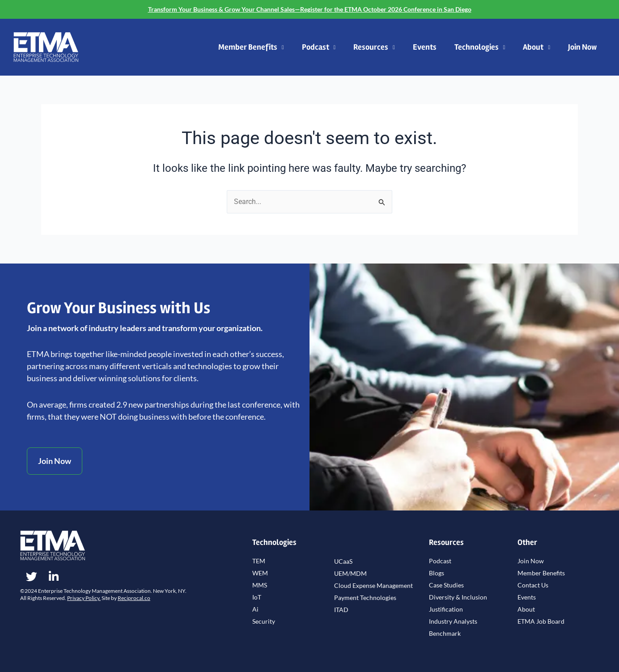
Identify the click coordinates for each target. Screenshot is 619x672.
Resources (374, 48)
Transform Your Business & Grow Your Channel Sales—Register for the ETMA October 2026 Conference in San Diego (310, 9)
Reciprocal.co (134, 598)
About (536, 48)
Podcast (319, 48)
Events (425, 47)
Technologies (480, 48)
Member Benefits (251, 48)
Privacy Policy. (84, 598)
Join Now (582, 47)
